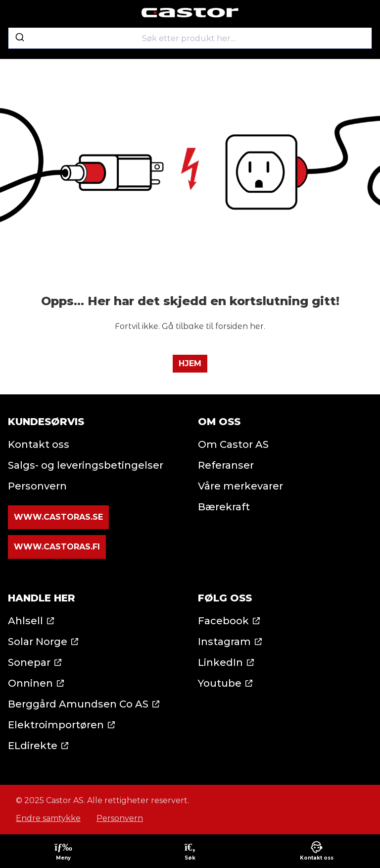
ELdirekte (33, 746)
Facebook (223, 621)
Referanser (226, 465)
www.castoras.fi (57, 547)
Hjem (190, 363)
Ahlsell (25, 621)
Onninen (30, 683)
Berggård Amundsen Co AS (78, 704)
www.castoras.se (58, 517)
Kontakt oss (39, 444)
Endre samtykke (48, 818)
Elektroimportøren (56, 725)
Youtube (220, 683)
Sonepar (29, 662)
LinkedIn (220, 662)
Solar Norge (38, 642)
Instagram (224, 642)
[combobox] (190, 38)
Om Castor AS (233, 444)
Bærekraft (224, 507)
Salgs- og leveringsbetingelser (86, 465)
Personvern (37, 486)
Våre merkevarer (240, 486)
